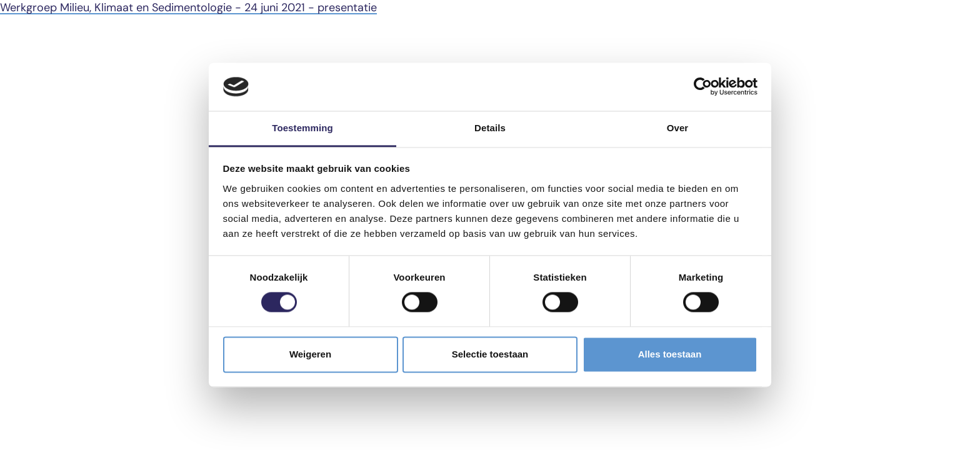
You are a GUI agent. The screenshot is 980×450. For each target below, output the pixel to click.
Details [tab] (490, 128)
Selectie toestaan (490, 354)
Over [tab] (678, 128)
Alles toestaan (670, 354)
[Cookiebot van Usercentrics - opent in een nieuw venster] (703, 87)
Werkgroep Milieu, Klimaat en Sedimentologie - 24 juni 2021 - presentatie (188, 7)
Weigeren (310, 354)
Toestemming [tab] (302, 128)
